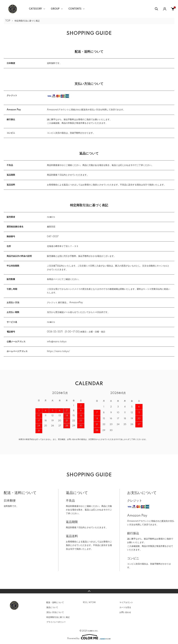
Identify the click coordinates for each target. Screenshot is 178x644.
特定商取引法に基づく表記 (58, 617)
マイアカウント (126, 602)
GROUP (55, 9)
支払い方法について (55, 612)
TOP (8, 21)
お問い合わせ (125, 612)
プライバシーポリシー (56, 622)
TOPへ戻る (89, 591)
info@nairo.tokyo (57, 342)
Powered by (89, 637)
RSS (85, 602)
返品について (52, 607)
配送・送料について (55, 602)
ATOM (92, 602)
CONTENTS (75, 9)
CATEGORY (35, 9)
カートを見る (125, 607)
